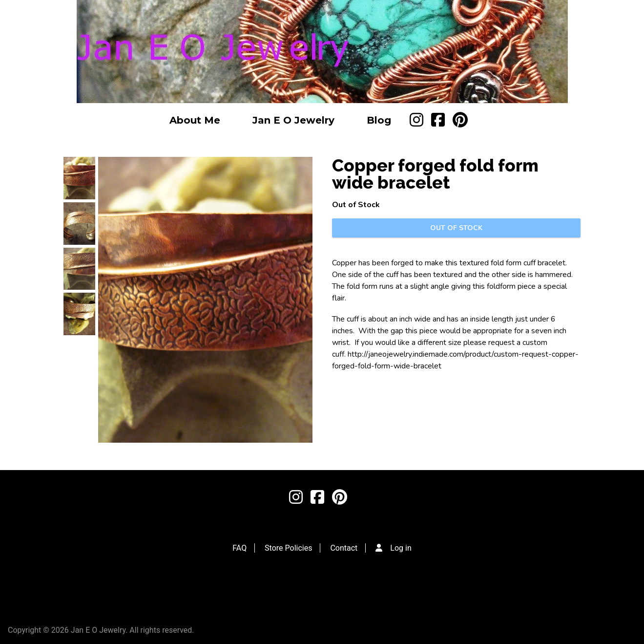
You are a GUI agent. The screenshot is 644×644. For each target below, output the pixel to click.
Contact (344, 548)
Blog (379, 120)
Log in (401, 548)
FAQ (239, 548)
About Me (195, 120)
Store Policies (288, 548)
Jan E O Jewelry (293, 120)
